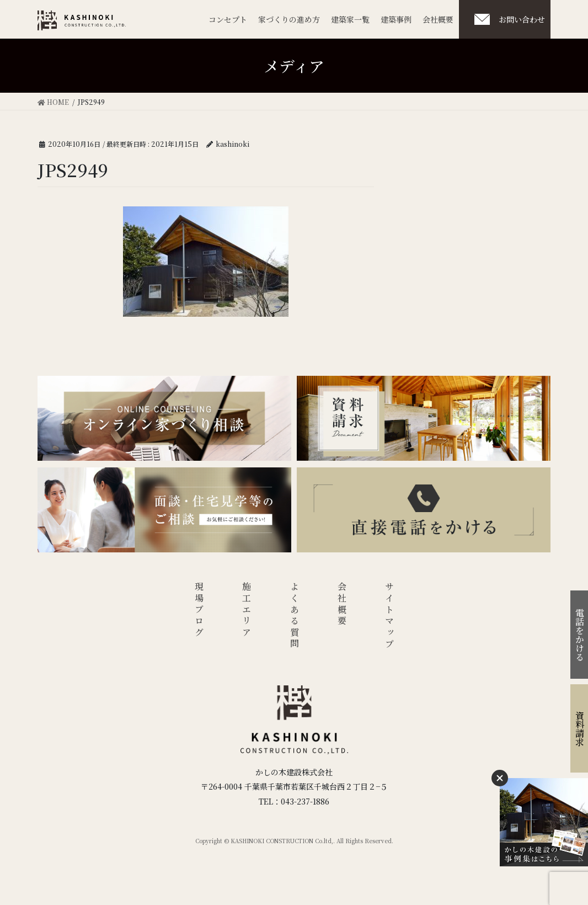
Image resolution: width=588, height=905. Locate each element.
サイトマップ (390, 616)
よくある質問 (294, 616)
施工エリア (247, 610)
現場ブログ (199, 610)
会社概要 (342, 605)
